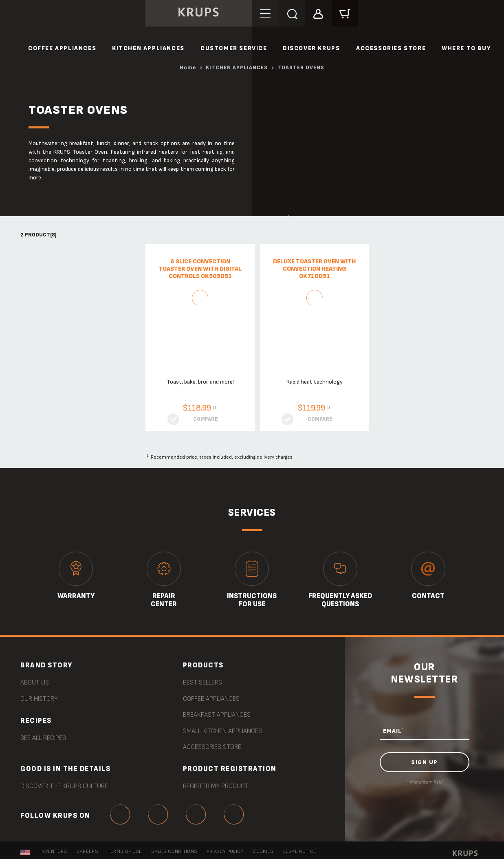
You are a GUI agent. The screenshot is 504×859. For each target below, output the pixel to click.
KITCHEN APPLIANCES (148, 48)
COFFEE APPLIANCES (62, 48)
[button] (318, 13)
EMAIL (393, 731)
